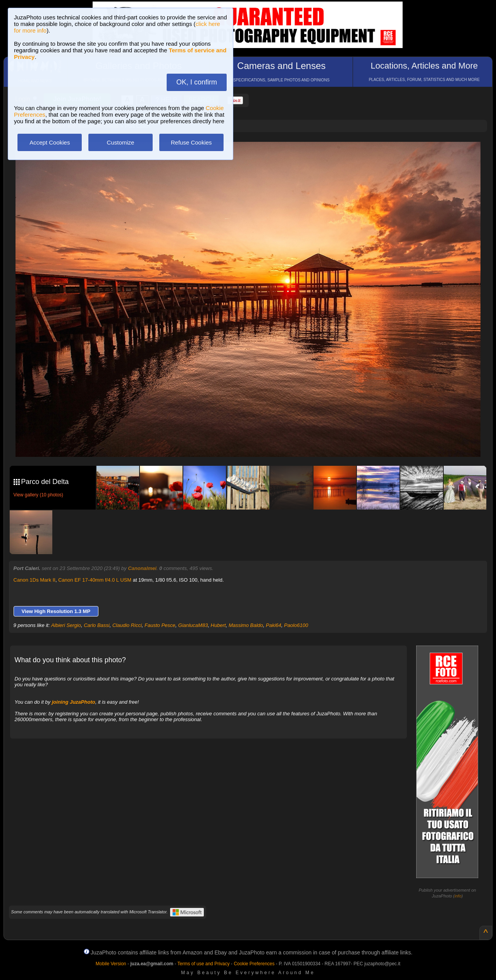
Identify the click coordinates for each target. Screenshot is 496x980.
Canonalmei (142, 568)
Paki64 (274, 625)
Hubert (218, 625)
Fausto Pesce (160, 625)
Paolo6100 (296, 625)
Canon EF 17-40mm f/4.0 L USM (95, 580)
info (458, 896)
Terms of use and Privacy (204, 964)
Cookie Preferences (254, 964)
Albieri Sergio (66, 625)
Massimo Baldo (246, 625)
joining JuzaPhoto (74, 702)
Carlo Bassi (96, 625)
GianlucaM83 (193, 625)
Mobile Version (111, 964)
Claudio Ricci (127, 625)
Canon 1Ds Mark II (34, 580)
